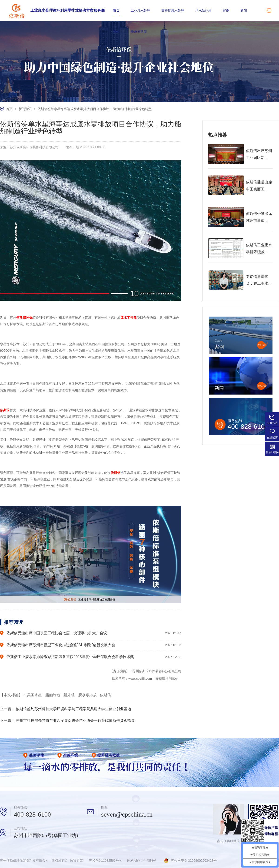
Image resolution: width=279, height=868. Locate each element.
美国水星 (35, 695)
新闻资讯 (26, 109)
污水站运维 (203, 10)
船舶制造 (53, 695)
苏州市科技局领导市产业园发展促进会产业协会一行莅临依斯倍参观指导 (75, 721)
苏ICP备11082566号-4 (105, 861)
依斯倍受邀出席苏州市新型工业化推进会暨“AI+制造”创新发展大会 (61, 645)
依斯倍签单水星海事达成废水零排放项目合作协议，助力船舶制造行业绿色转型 (95, 109)
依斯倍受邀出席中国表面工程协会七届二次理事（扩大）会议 (57, 633)
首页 (116, 10)
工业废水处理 (140, 10)
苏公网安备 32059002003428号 (194, 861)
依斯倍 (106, 695)
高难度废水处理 (173, 10)
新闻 (244, 10)
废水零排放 (88, 695)
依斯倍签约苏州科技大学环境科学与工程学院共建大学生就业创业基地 (73, 709)
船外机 (70, 695)
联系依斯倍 (139, 31)
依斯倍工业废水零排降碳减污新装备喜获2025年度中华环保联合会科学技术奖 (70, 657)
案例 (226, 10)
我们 (116, 31)
